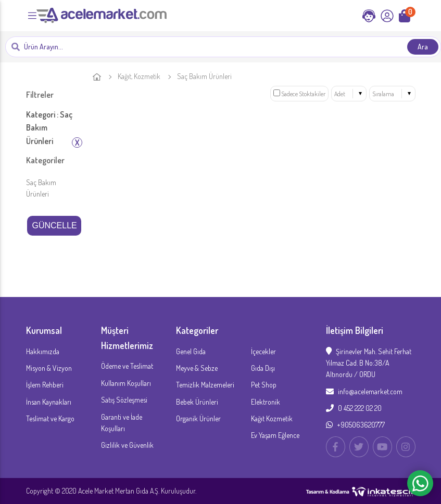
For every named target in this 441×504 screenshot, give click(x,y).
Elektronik (266, 402)
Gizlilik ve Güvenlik (127, 445)
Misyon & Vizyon (49, 368)
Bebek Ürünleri (197, 402)
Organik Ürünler (198, 418)
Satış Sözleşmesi (124, 400)
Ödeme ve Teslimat (127, 366)
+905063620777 (355, 425)
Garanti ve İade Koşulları (122, 423)
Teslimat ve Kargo (50, 418)
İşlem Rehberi (45, 385)
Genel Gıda (191, 351)
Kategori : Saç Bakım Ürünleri (49, 128)
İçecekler (263, 351)
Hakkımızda (43, 351)
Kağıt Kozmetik (272, 418)
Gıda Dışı (263, 368)
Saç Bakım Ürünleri (41, 188)
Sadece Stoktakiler (299, 94)
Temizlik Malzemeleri (205, 385)
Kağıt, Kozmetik (139, 76)
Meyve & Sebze (197, 368)
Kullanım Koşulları (126, 383)
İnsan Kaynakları (49, 402)
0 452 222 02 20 (354, 408)
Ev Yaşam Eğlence (275, 435)
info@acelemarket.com (364, 391)
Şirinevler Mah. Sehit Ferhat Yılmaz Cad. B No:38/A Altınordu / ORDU (369, 363)
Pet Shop (264, 385)
